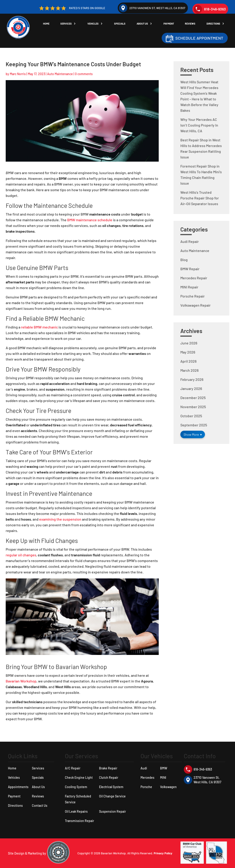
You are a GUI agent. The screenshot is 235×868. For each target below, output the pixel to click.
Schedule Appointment (199, 38)
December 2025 (193, 398)
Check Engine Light (79, 778)
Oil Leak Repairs (76, 811)
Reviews (191, 24)
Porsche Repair (193, 296)
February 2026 (192, 379)
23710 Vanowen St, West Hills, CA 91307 (152, 8)
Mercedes (147, 778)
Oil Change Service (112, 796)
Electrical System (111, 787)
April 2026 (188, 361)
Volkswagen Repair (195, 305)
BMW (164, 768)
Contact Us (40, 806)
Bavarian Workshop (21, 681)
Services (69, 24)
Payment (170, 24)
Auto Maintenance (60, 74)
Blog (184, 260)
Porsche (146, 787)
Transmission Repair (79, 821)
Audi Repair (190, 241)
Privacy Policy (163, 853)
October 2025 (191, 416)
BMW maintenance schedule (90, 220)
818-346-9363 (210, 9)
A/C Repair (73, 768)
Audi (144, 768)
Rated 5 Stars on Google (72, 8)
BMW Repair (190, 269)
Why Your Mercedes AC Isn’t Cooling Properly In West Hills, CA (199, 125)
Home (50, 24)
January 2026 (191, 388)
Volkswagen (168, 787)
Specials (122, 24)
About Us (144, 24)
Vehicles (96, 24)
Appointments (18, 787)
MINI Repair (189, 287)
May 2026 (188, 352)
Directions (214, 24)
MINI (163, 778)
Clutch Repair (109, 778)
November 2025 (193, 407)
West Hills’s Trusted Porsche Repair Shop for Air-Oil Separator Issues (200, 198)
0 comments (84, 74)
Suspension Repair (112, 811)
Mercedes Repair (194, 278)
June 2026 (189, 343)
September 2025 (194, 425)
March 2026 (189, 370)
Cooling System (76, 787)
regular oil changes (21, 555)
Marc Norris (18, 74)
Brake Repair (108, 768)
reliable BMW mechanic (39, 327)
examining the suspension (60, 519)
